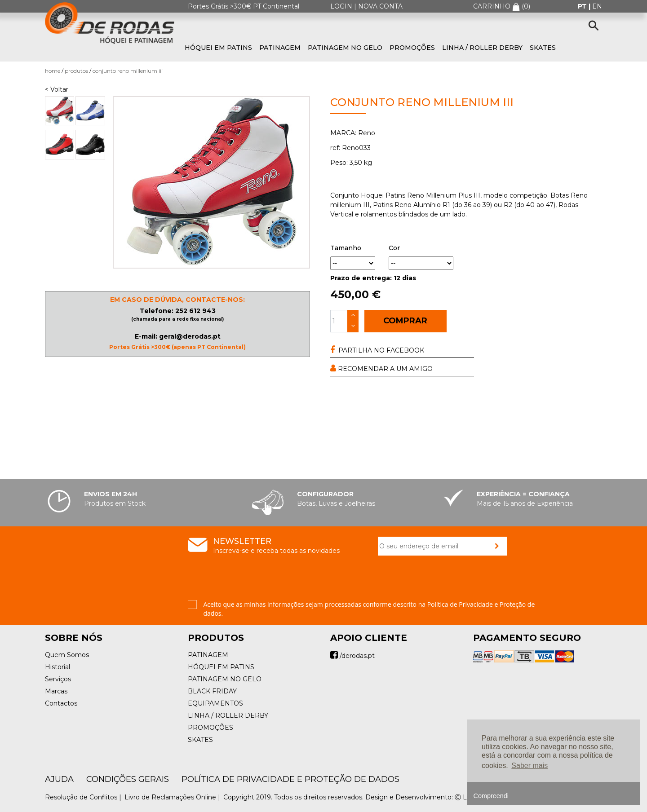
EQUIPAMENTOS (215, 703)
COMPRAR (405, 321)
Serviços (58, 679)
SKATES (543, 48)
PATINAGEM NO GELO (345, 48)
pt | (585, 6)
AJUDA (59, 779)
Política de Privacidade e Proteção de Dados (290, 779)
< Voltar (57, 89)
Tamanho (346, 248)
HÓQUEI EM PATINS (218, 48)
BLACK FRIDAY (212, 691)
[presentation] (446, 583)
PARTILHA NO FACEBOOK (377, 350)
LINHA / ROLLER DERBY (482, 48)
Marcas (56, 691)
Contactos (61, 703)
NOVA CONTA (380, 6)
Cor (394, 248)
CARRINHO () (502, 6)
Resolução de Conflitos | (84, 797)
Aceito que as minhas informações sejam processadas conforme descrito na (369, 609)
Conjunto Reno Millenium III (128, 71)
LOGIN (341, 6)
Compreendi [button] (491, 796)
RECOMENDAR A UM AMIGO (381, 368)
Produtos (76, 71)
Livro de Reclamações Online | (173, 797)
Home (53, 71)
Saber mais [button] (530, 766)
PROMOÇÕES (412, 48)
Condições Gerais (128, 779)
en (597, 6)
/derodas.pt (352, 656)
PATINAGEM (280, 48)
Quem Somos (67, 655)
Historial (58, 667)
